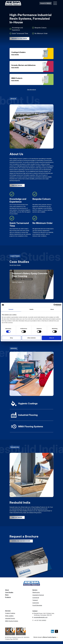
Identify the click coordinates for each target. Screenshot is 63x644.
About (7, 593)
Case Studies (9, 595)
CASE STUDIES (15, 257)
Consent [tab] (11, 309)
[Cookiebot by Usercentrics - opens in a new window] (55, 305)
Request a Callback (45, 3)
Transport (35, 603)
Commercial (36, 600)
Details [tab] (32, 309)
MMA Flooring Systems (12, 624)
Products (8, 600)
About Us (13, 99)
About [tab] (52, 309)
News (7, 598)
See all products (32, 90)
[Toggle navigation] (55, 3)
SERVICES (14, 350)
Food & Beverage (37, 608)
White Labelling (9, 619)
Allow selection (31, 338)
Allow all (52, 338)
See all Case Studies (15, 266)
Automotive (36, 606)
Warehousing (36, 595)
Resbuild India (15, 448)
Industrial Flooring (10, 621)
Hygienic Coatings (10, 616)
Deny (11, 338)
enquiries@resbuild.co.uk (41, 620)
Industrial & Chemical (38, 598)
